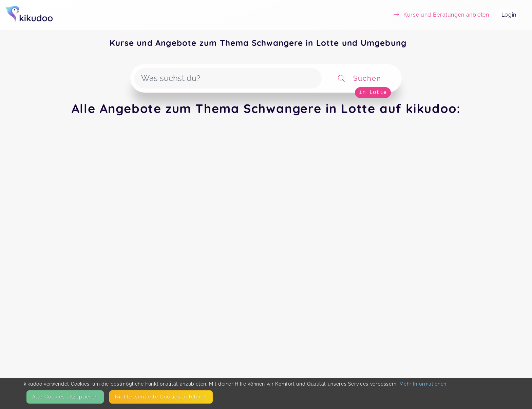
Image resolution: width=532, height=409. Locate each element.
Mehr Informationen (423, 384)
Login (509, 15)
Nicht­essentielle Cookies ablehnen (161, 397)
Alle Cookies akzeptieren (65, 397)
